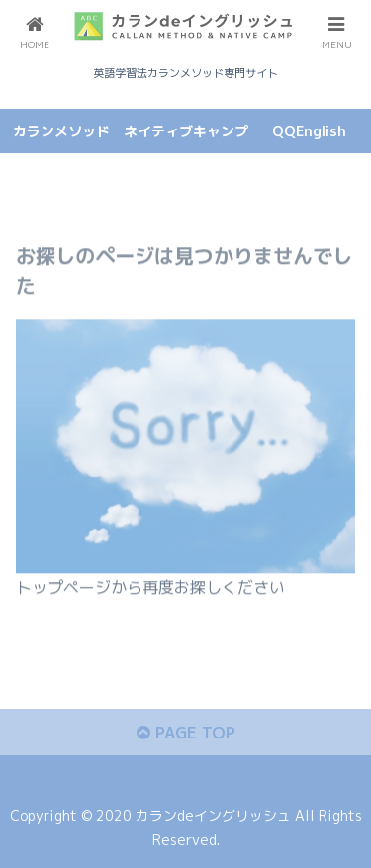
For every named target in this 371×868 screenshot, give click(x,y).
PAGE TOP (186, 733)
